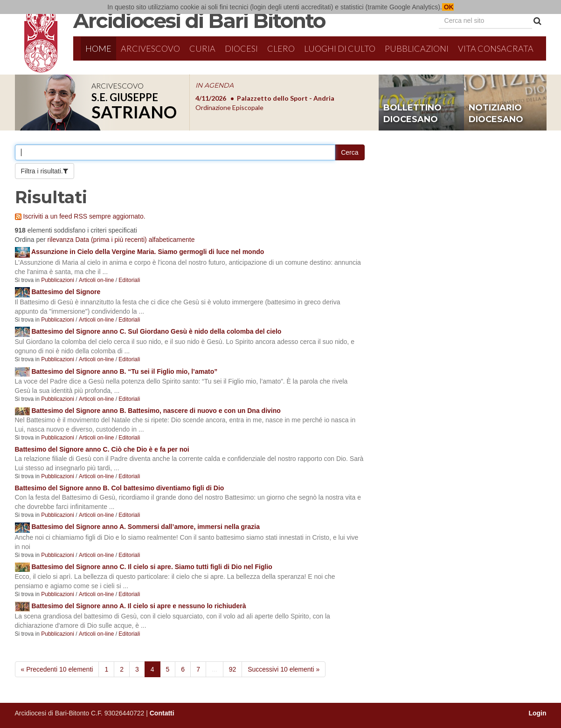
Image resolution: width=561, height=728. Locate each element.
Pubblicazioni (417, 48)
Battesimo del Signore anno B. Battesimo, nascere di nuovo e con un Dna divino (156, 411)
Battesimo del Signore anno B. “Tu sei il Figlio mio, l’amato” (124, 371)
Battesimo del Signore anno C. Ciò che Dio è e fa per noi (102, 449)
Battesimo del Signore (66, 292)
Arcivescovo (150, 48)
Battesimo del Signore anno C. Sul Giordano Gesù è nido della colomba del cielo (156, 331)
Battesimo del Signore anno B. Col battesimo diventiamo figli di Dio (120, 488)
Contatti (162, 713)
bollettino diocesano (412, 114)
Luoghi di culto (340, 48)
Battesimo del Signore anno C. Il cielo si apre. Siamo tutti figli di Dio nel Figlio (152, 567)
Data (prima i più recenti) (111, 240)
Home (98, 48)
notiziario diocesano (496, 114)
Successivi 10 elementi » (284, 669)
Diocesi (241, 48)
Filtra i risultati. (42, 171)
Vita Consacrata (496, 48)
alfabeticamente (172, 240)
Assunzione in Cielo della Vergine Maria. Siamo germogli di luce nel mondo (148, 252)
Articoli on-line (96, 280)
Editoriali (129, 280)
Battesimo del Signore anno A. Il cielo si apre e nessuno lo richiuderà (139, 606)
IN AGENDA (215, 85)
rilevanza (61, 240)
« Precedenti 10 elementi (57, 669)
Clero (281, 48)
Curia (202, 48)
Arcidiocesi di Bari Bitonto (199, 21)
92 (233, 669)
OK (448, 7)
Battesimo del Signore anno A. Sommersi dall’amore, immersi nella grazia (145, 527)
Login (537, 713)
